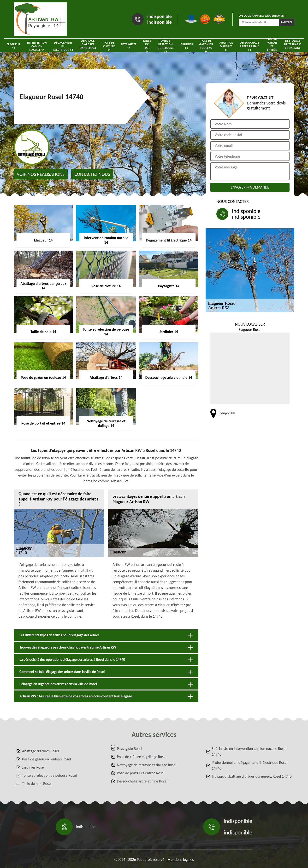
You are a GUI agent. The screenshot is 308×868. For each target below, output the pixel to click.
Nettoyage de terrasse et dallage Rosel (147, 765)
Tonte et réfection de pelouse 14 (166, 46)
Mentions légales (181, 859)
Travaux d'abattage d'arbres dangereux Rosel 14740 (252, 776)
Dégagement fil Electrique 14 (63, 46)
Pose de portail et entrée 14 (272, 46)
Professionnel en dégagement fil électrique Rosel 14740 (250, 765)
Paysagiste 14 (129, 46)
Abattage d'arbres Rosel (40, 751)
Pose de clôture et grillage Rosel (142, 757)
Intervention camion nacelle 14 (37, 46)
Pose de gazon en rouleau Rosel (47, 759)
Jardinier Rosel (33, 767)
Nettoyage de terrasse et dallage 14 (293, 46)
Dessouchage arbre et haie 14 (250, 46)
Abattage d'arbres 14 (226, 46)
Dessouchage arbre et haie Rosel (142, 781)
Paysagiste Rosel (129, 749)
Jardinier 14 (186, 46)
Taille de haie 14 (147, 46)
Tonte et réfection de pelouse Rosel (49, 775)
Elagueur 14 (13, 46)
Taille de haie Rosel (37, 784)
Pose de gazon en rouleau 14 (206, 46)
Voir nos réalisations (41, 174)
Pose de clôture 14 (109, 46)
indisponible (160, 16)
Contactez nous (92, 174)
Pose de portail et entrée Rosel (141, 773)
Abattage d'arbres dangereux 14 (88, 46)
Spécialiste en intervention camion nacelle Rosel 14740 (249, 751)
